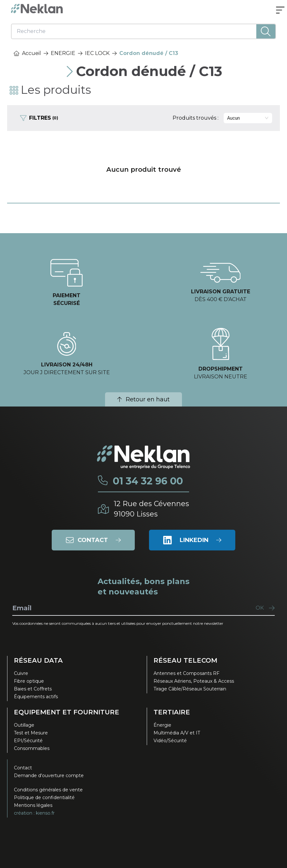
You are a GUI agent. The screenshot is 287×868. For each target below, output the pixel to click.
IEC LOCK (97, 53)
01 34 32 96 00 (148, 481)
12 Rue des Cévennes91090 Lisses (151, 509)
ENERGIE (63, 53)
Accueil (27, 53)
